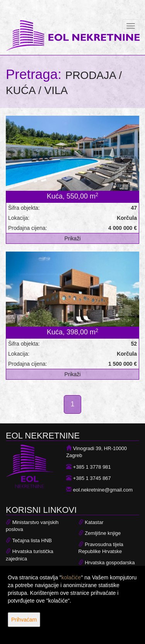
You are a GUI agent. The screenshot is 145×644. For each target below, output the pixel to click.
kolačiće (71, 577)
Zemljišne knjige (103, 533)
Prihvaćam (24, 620)
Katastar (94, 522)
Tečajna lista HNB (32, 540)
